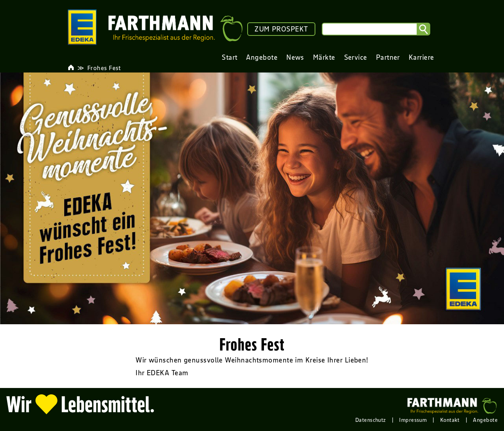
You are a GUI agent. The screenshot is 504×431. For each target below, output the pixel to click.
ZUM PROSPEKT (281, 29)
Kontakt (450, 420)
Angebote (485, 420)
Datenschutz (371, 420)
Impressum (413, 420)
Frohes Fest (104, 68)
